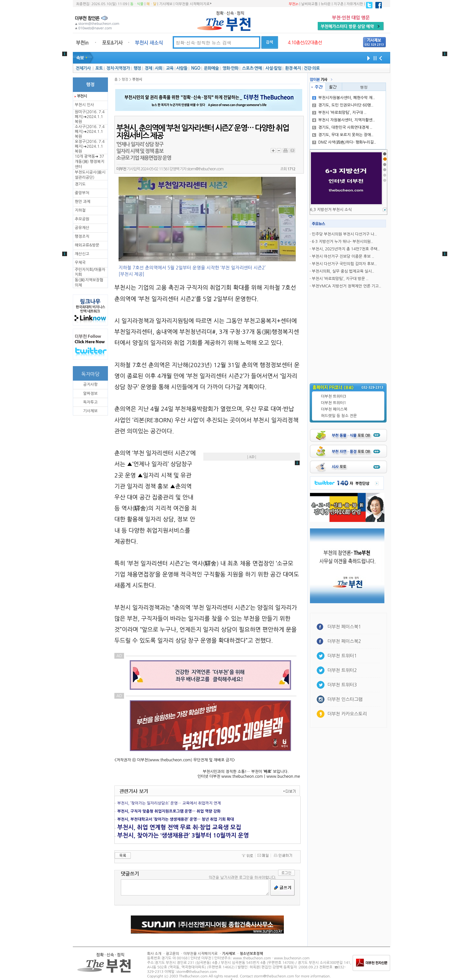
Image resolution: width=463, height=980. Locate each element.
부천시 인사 (84, 105)
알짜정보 (90, 394)
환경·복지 (293, 68)
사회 (159, 68)
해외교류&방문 (87, 245)
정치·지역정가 (118, 68)
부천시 (82, 96)
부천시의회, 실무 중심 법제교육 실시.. (343, 271)
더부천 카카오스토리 (347, 714)
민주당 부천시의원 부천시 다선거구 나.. (344, 234)
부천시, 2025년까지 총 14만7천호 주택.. (346, 249)
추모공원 (82, 219)
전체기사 (83, 68)
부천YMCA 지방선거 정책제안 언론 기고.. (347, 286)
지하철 (80, 210)
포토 (99, 68)
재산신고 (82, 254)
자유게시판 (355, 4)
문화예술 (211, 68)
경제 (148, 68)
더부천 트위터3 (333, 396)
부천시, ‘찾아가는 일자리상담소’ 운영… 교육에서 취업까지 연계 (169, 803)
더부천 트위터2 (342, 670)
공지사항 (90, 385)
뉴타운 (326, 4)
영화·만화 (230, 68)
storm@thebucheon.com (205, 169)
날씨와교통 (310, 4)
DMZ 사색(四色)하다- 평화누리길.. (344, 142)
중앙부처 (82, 193)
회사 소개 (154, 954)
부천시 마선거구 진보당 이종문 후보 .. (343, 256)
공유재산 (82, 228)
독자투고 (90, 402)
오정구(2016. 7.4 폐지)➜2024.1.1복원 (90, 146)
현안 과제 (82, 202)
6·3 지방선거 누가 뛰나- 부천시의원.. (342, 242)
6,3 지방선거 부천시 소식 (331, 210)
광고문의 (172, 954)
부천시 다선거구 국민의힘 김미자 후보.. (344, 264)
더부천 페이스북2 (344, 641)
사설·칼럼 (273, 68)
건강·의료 (312, 68)
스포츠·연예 (252, 68)
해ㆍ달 (151, 4)
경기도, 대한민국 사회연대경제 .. (342, 127)
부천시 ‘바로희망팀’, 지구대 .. (339, 113)
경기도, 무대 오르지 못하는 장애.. (343, 135)
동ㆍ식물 (137, 4)
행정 (137, 68)
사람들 (182, 68)
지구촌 (338, 4)
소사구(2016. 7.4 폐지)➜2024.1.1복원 (90, 132)
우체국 (80, 263)
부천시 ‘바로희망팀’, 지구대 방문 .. (340, 279)
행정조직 (82, 236)
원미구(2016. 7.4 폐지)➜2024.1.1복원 (90, 117)
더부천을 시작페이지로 (193, 4)
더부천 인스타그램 (345, 699)
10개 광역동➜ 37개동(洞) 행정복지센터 (90, 162)
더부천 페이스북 (334, 409)
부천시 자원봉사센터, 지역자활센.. (344, 120)
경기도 (80, 184)
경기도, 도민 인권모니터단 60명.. (343, 105)
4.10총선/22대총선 (305, 43)
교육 (170, 68)
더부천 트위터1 (333, 403)
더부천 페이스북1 (344, 627)
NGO (196, 68)
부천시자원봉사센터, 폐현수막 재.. (344, 98)
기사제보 (166, 4)
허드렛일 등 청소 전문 (339, 416)
